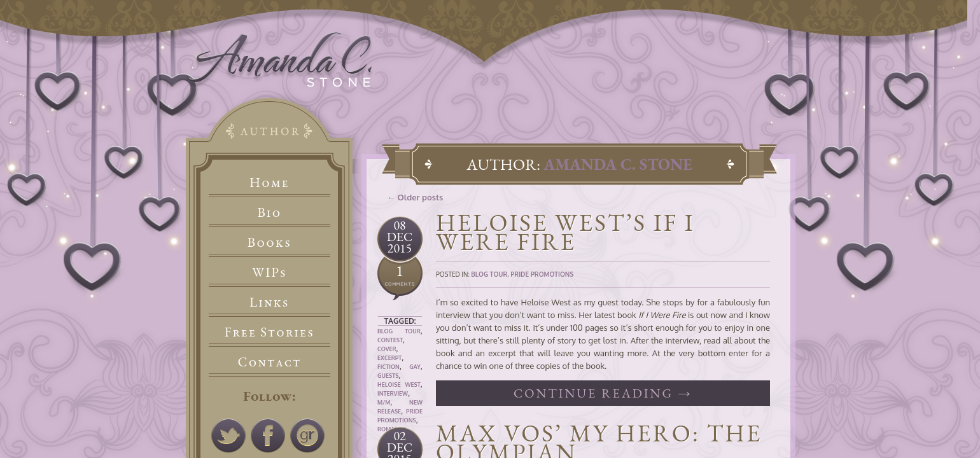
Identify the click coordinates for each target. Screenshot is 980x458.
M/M (384, 402)
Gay (415, 367)
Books (269, 242)
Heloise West (399, 385)
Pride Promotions (542, 274)
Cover (387, 349)
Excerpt (389, 358)
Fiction (388, 367)
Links (269, 302)
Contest (390, 340)
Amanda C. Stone (618, 164)
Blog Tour (399, 331)
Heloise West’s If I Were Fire (565, 232)
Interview (393, 393)
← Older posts (415, 197)
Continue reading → (603, 393)
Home (269, 182)
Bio (270, 212)
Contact (270, 362)
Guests (388, 376)
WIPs (269, 272)
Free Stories (270, 332)
